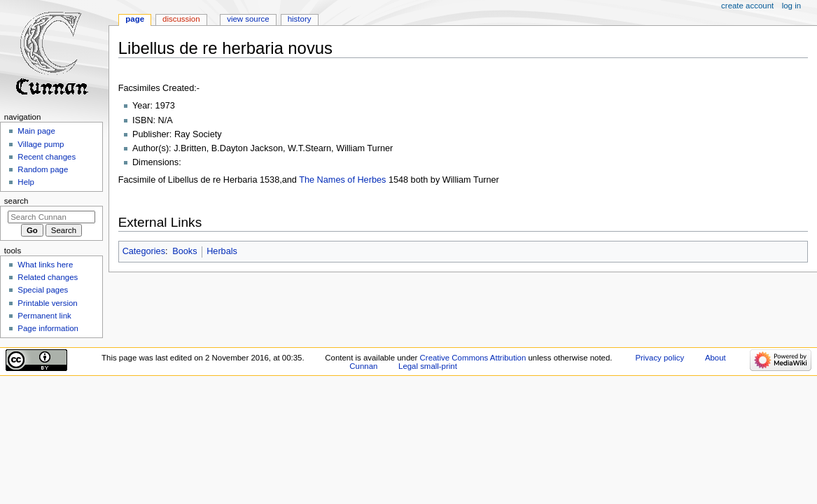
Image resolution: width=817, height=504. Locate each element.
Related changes (48, 277)
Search (16, 201)
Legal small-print (428, 366)
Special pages (43, 290)
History (300, 19)
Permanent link (44, 316)
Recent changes (47, 157)
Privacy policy (659, 358)
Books (184, 251)
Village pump (41, 144)
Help (26, 182)
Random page (43, 169)
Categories (144, 251)
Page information (48, 328)
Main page (36, 131)
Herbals (222, 251)
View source (248, 19)
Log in (791, 6)
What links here (45, 265)
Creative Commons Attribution (473, 358)
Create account (747, 6)
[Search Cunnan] (51, 217)
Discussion (181, 19)
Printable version (47, 303)
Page (135, 19)
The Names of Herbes (344, 180)
